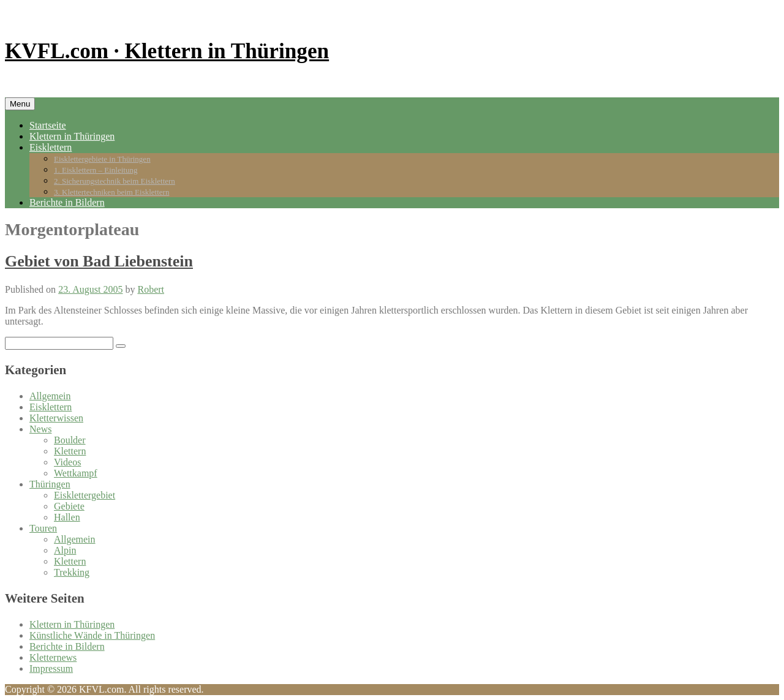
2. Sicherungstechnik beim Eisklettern (115, 181)
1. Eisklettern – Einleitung (96, 170)
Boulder (70, 440)
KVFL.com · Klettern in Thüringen (167, 51)
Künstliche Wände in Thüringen (92, 635)
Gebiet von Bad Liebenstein (99, 261)
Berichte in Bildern (67, 202)
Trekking (72, 572)
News (40, 429)
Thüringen (50, 484)
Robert (151, 289)
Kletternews (53, 657)
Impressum (51, 668)
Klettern (70, 451)
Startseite (48, 125)
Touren (43, 528)
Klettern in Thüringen (72, 136)
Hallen (67, 517)
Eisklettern (51, 147)
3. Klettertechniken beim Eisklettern (111, 192)
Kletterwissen (56, 418)
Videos (67, 462)
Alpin (65, 550)
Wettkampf (76, 473)
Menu (20, 104)
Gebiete (69, 506)
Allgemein (50, 396)
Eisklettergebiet (85, 495)
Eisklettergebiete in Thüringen (102, 159)
